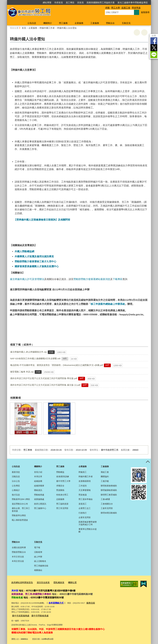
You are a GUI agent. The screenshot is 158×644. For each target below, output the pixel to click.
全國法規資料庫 (19, 547)
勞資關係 (60, 490)
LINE (154, 55)
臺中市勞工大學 (63, 481)
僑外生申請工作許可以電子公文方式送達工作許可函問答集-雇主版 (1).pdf (45, 385)
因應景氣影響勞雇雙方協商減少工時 (88, 523)
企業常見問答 (85, 517)
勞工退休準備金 (86, 499)
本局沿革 (38, 476)
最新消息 (16, 472)
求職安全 (60, 486)
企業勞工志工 (85, 508)
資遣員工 (83, 504)
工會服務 (95, 23)
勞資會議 (83, 495)
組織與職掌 (39, 486)
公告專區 (16, 486)
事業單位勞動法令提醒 (88, 530)
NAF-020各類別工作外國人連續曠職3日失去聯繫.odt (35, 358)
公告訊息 (32, 23)
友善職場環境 (85, 481)
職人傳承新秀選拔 (20, 520)
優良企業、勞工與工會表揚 (21, 510)
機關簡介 (48, 23)
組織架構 (38, 481)
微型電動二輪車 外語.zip (22, 372)
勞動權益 (60, 472)
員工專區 (70, 3)
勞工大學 (116, 8)
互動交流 (126, 23)
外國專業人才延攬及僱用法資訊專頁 (34, 256)
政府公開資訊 (40, 504)
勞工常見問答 (62, 508)
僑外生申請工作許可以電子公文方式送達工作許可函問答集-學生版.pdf (44, 378)
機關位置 (66, 582)
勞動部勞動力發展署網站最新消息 (92, 279)
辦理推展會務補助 (109, 486)
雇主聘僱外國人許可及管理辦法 (27, 279)
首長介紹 (38, 472)
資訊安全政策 (39, 582)
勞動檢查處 (39, 495)
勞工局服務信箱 (41, 566)
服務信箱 (88, 602)
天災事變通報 (85, 490)
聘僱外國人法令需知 (67, 28)
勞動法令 (110, 23)
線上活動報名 (40, 561)
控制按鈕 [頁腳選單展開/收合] (148, 462)
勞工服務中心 (40, 508)
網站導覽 (47, 3)
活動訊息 (16, 476)
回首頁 (81, 3)
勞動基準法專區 (19, 515)
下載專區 (118, 279)
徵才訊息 (16, 495)
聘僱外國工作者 (47, 28)
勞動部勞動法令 (19, 552)
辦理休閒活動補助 (109, 513)
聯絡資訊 (38, 490)
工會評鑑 (105, 481)
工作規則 (83, 486)
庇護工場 (126, 8)
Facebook (154, 41)
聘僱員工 (83, 472)
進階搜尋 (145, 12)
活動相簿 (38, 552)
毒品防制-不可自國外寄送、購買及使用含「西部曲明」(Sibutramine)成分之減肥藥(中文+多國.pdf (57, 365)
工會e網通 (105, 499)
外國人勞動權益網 (24, 251)
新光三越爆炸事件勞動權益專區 (133, 3)
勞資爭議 (136, 8)
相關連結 (38, 570)
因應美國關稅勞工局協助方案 (101, 3)
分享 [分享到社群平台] (154, 36)
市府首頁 (59, 3)
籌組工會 (105, 472)
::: (6, 1)
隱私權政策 (54, 582)
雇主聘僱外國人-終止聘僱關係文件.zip (28, 352)
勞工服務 (63, 23)
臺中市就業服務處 (20, 614)
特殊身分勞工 (62, 495)
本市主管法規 (18, 557)
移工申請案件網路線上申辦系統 (108, 304)
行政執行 (83, 513)
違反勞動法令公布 (20, 504)
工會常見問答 (107, 508)
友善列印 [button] (137, 32)
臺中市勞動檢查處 (37, 614)
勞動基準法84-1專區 (21, 499)
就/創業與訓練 (63, 476)
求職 (107, 8)
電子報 (37, 547)
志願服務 (60, 499)
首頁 (24, 28)
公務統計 (16, 490)
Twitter (154, 48)
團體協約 (105, 476)
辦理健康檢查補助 (109, 490)
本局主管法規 (18, 561)
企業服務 (79, 23)
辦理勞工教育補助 (109, 495)
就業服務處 (39, 499)
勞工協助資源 (62, 504)
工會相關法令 (107, 504)
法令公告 (16, 481)
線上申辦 (38, 557)
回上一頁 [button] (144, 32)
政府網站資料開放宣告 (21, 582)
